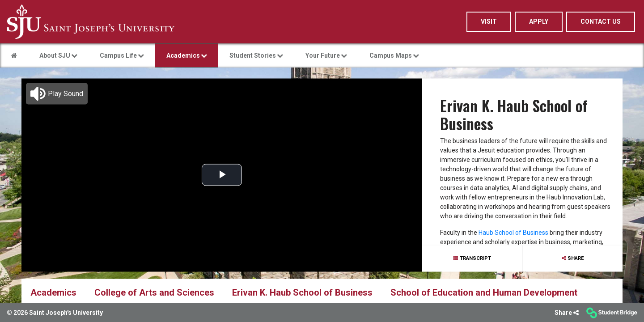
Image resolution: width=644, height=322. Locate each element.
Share (576, 258)
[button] (57, 93)
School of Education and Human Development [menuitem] (484, 292)
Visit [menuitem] (489, 21)
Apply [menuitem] (539, 21)
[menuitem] (91, 22)
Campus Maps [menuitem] (394, 55)
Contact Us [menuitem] (601, 21)
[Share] (567, 313)
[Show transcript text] (472, 258)
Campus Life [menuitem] (122, 55)
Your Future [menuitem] (326, 55)
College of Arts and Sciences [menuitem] (154, 292)
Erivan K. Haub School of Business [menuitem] (302, 292)
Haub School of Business (513, 233)
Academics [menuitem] (187, 55)
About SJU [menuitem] (58, 55)
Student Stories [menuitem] (256, 55)
